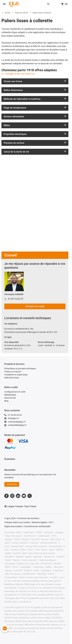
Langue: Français (14, 506)
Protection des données (28, 518)
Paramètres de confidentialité (37, 526)
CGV (51, 522)
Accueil (7, 13)
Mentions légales (39, 522)
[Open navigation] (4, 4)
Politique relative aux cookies (17, 522)
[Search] (48, 4)
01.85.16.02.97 (16, 299)
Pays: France (30, 506)
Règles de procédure (13, 526)
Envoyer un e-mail (35, 306)
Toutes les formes (21, 13)
